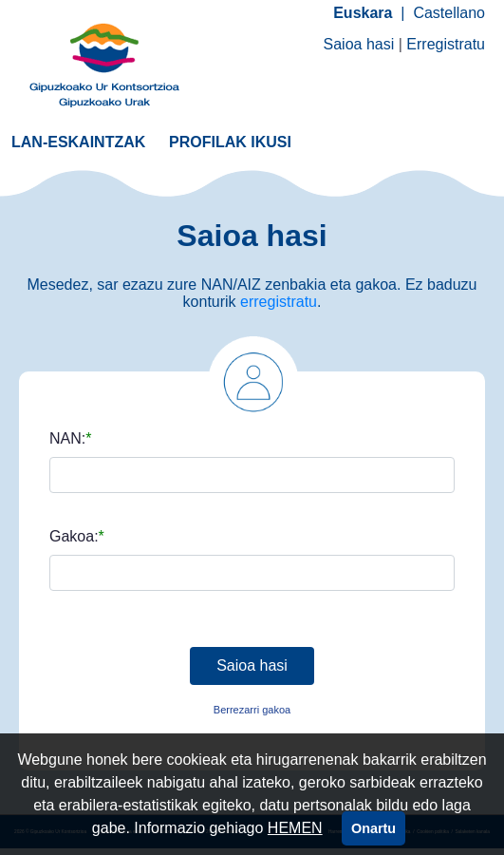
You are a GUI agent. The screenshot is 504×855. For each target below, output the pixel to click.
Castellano (449, 13)
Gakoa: (74, 537)
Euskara (363, 13)
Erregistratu (446, 44)
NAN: (67, 439)
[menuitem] (78, 141)
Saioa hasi (359, 44)
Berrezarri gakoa (252, 710)
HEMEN (295, 828)
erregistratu (279, 302)
